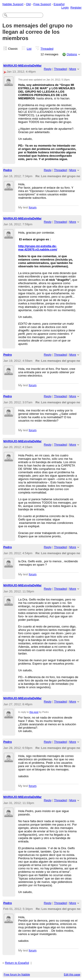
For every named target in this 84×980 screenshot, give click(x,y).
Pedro (8, 170)
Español (59, 4)
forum (32, 207)
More (73, 69)
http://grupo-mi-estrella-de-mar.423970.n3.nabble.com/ (38, 248)
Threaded (47, 49)
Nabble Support (13, 4)
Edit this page (72, 975)
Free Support (42, 4)
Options (72, 54)
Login (65, 8)
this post (34, 712)
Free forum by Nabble (17, 975)
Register (76, 8)
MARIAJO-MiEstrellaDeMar (23, 66)
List (29, 49)
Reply (48, 69)
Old (28, 4)
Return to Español (17, 963)
